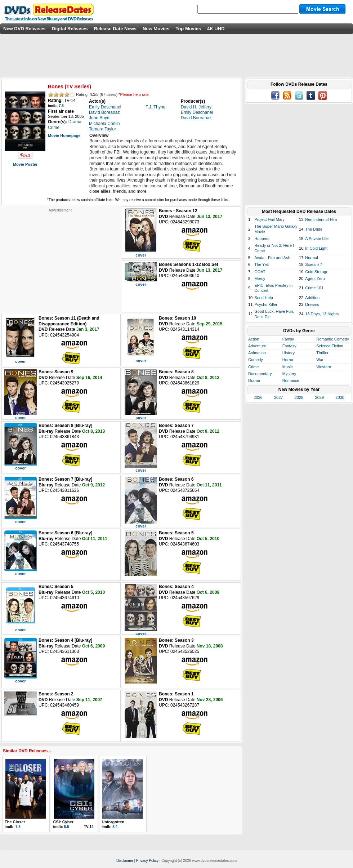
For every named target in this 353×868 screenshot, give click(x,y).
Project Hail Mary (269, 219)
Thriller (322, 353)
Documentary (260, 374)
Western (324, 367)
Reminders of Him (321, 219)
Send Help (263, 298)
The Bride (314, 229)
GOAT (260, 272)
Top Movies (188, 29)
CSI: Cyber (63, 822)
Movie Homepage (64, 135)
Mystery (289, 374)
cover (141, 255)
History (289, 353)
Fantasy (289, 346)
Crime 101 (314, 288)
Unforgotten (113, 822)
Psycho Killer (266, 304)
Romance (291, 380)
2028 (299, 397)
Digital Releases (70, 29)
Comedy (256, 360)
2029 (320, 397)
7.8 (61, 106)
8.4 (115, 827)
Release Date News (115, 29)
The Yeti (262, 264)
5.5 (67, 827)
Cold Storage (317, 272)
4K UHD (216, 29)
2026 (258, 397)
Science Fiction (330, 346)
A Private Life (317, 239)
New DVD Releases (24, 29)
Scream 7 (314, 264)
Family (288, 339)
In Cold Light (316, 248)
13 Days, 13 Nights (322, 314)
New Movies (156, 29)
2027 (278, 397)
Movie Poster (25, 164)
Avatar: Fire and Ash (272, 258)
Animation (257, 353)
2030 (340, 397)
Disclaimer (125, 861)
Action (254, 339)
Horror (288, 360)
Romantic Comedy (332, 339)
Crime (253, 367)
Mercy (260, 279)
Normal (311, 258)
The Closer (15, 822)
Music (288, 367)
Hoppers (262, 239)
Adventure (257, 346)
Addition (312, 298)
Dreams (312, 304)
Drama (254, 380)
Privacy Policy (147, 861)
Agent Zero (315, 279)
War (320, 360)
